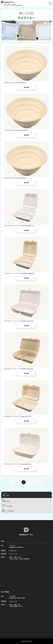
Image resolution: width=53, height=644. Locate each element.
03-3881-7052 (13, 551)
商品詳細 (26, 87)
